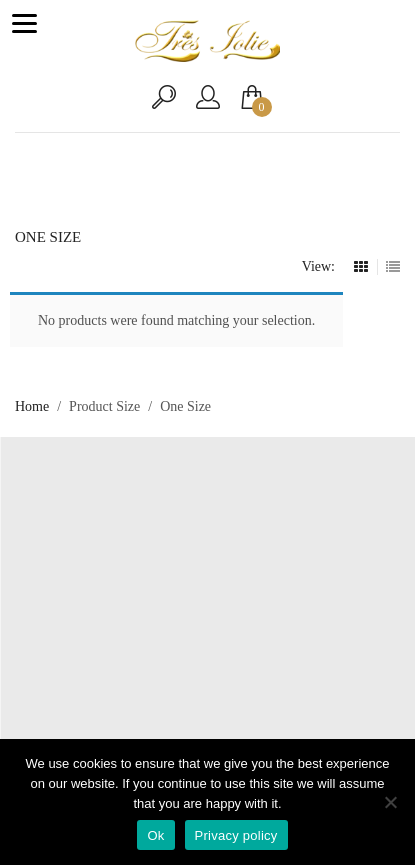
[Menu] (24, 23)
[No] (390, 802)
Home (32, 406)
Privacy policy (236, 835)
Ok (155, 835)
